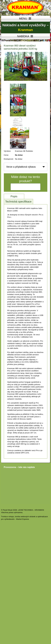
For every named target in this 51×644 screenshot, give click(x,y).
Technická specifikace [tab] (18, 202)
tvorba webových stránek (25, 517)
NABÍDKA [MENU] (25, 36)
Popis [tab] (14, 196)
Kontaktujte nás (26, 187)
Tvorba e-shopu (8, 517)
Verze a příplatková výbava (21, 167)
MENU (25, 19)
